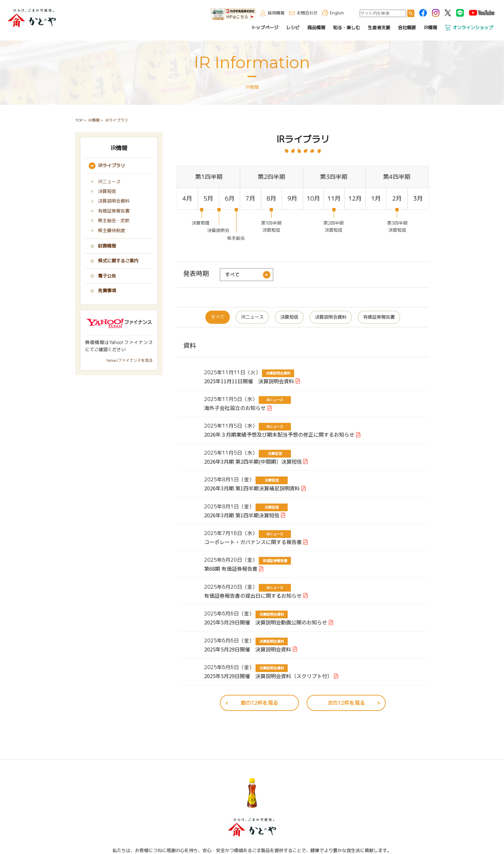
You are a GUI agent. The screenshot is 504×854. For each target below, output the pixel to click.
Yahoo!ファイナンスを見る (129, 360)
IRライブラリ (112, 165)
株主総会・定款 (114, 220)
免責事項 (107, 291)
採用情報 (277, 13)
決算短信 (289, 317)
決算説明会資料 (331, 317)
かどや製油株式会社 (31, 17)
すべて (218, 317)
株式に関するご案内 (118, 261)
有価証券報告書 (379, 317)
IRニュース (252, 317)
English (337, 13)
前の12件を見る (259, 703)
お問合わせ (308, 13)
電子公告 (107, 276)
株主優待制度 (112, 230)
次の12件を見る (346, 703)
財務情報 (107, 246)
